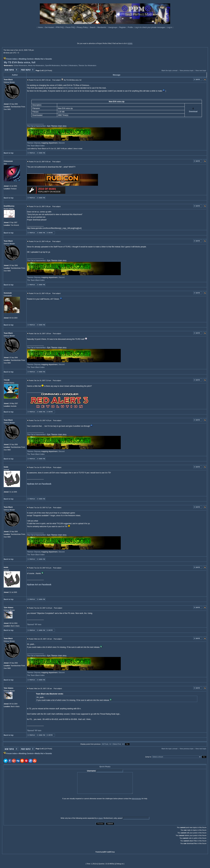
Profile (131, 27)
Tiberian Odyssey (34, 143)
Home (41, 27)
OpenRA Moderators (52, 65)
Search (93, 27)
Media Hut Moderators (36, 65)
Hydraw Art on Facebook (39, 484)
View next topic (201, 70)
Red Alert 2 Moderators (69, 65)
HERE (130, 43)
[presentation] (26, 808)
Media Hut (39, 59)
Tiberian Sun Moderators (87, 65)
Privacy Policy (83, 27)
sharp (101, 818)
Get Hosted (50, 27)
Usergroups (113, 27)
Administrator (137, 799)
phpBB (104, 852)
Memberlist (102, 27)
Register (123, 27)
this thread (69, 88)
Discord (61, 143)
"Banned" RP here (34, 625)
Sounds (49, 59)
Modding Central (26, 59)
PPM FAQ (60, 27)
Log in (170, 27)
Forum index (12, 59)
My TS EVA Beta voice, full (20, 62)
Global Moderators (20, 65)
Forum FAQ (70, 27)
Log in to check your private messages (150, 27)
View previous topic (187, 70)
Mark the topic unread (169, 70)
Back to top (9, 153)
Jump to (148, 757)
